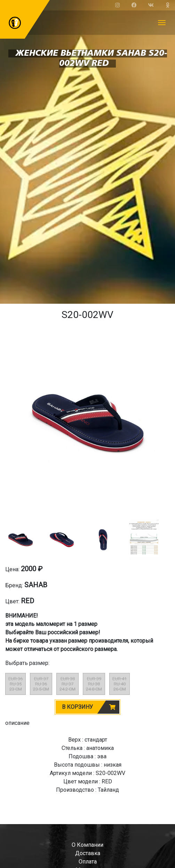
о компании (87, 845)
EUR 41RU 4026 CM (120, 684)
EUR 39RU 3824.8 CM (94, 684)
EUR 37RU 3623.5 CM (41, 684)
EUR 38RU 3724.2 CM (67, 684)
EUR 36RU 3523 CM (15, 684)
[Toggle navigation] (162, 23)
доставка (88, 853)
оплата (88, 862)
